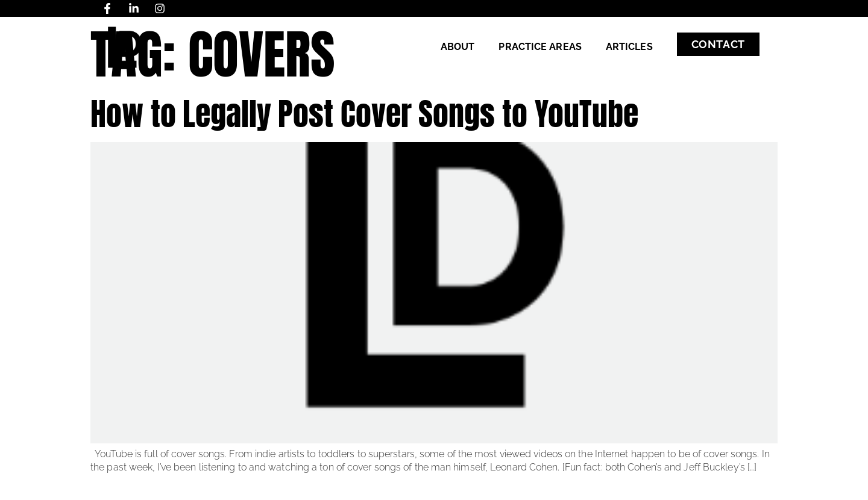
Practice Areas (540, 47)
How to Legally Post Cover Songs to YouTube (364, 114)
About (458, 47)
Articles (629, 47)
